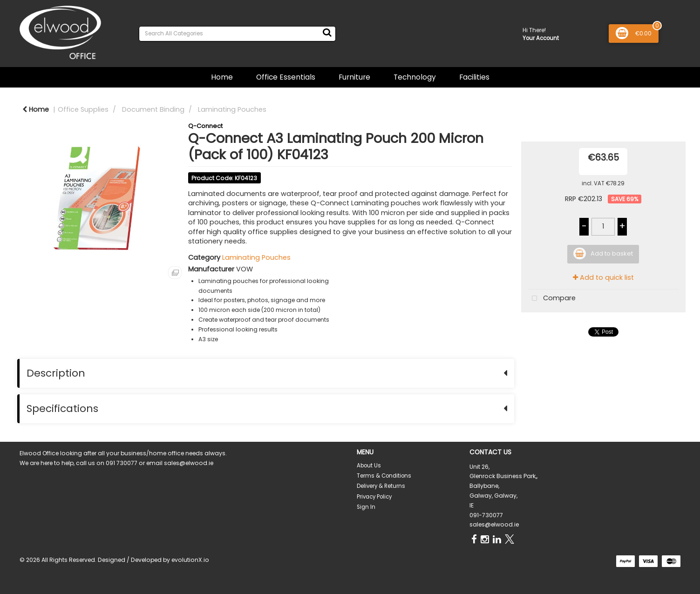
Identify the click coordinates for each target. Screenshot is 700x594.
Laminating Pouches (232, 109)
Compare (552, 299)
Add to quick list (603, 277)
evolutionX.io (190, 560)
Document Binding (153, 109)
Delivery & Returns (381, 486)
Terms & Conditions (384, 476)
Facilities (474, 77)
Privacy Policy (374, 497)
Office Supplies (83, 109)
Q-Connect (205, 126)
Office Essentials (286, 77)
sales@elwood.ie (494, 524)
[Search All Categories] (237, 34)
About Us (369, 466)
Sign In (366, 507)
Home (222, 77)
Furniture (354, 77)
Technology (415, 77)
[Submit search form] (327, 33)
